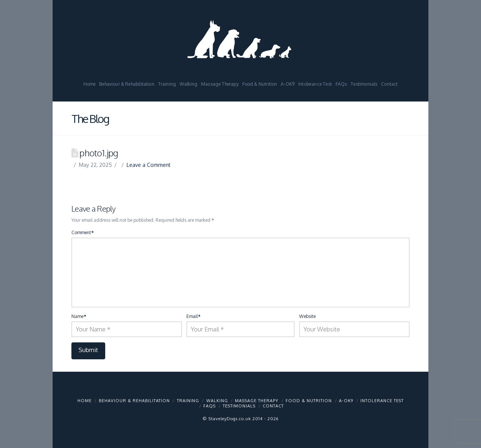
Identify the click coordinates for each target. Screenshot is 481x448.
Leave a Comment (149, 165)
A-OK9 (346, 401)
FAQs (209, 406)
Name (79, 316)
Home (85, 401)
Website (307, 316)
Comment (82, 232)
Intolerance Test (382, 401)
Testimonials (239, 406)
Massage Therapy (257, 401)
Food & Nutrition (309, 401)
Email (193, 316)
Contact (273, 406)
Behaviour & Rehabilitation (134, 401)
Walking (217, 401)
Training (188, 401)
